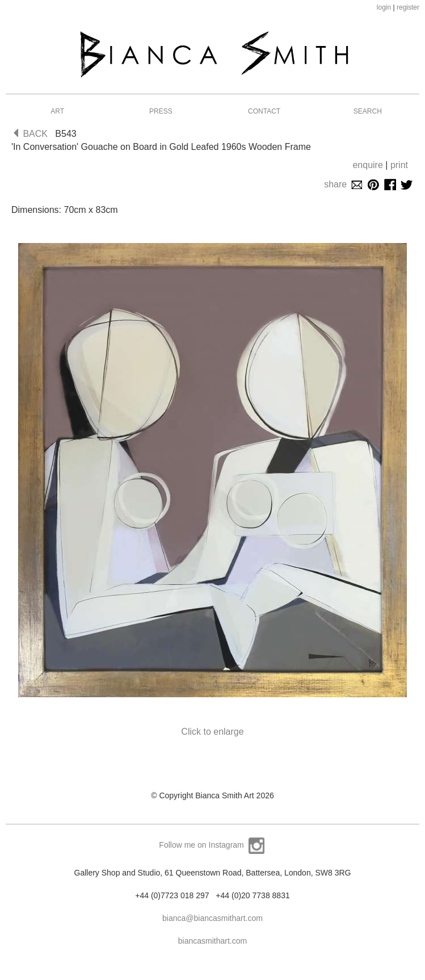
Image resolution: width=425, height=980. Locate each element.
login (384, 7)
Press (161, 111)
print (399, 165)
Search (368, 111)
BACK (31, 134)
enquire (367, 165)
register (408, 7)
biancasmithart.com (212, 941)
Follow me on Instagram (212, 845)
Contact (264, 111)
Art (57, 111)
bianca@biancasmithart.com (212, 918)
